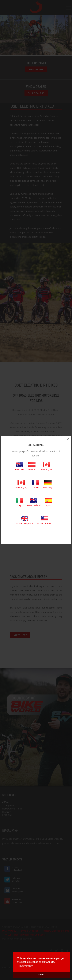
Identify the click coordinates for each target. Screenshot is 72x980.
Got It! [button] (41, 975)
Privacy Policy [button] (25, 966)
